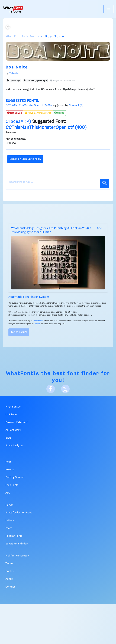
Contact (10, 587)
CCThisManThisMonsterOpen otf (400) (29, 105)
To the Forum (19, 332)
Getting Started (15, 477)
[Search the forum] (54, 182)
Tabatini (14, 74)
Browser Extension (17, 422)
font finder (39, 321)
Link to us (11, 415)
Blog (8, 438)
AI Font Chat (13, 430)
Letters (10, 520)
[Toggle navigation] (108, 9)
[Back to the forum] (8, 28)
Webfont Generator (17, 556)
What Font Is (15, 37)
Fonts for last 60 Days (19, 513)
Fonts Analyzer (14, 446)
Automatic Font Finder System (29, 297)
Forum (34, 37)
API (8, 493)
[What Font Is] (13, 9)
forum (38, 324)
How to (10, 470)
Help (8, 462)
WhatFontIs (23, 374)
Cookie (10, 571)
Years (9, 528)
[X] (65, 389)
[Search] (104, 183)
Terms (9, 564)
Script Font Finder (17, 544)
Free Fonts (12, 485)
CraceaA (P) (76, 105)
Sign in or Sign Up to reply (25, 159)
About (9, 579)
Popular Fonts (14, 536)
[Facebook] (51, 389)
